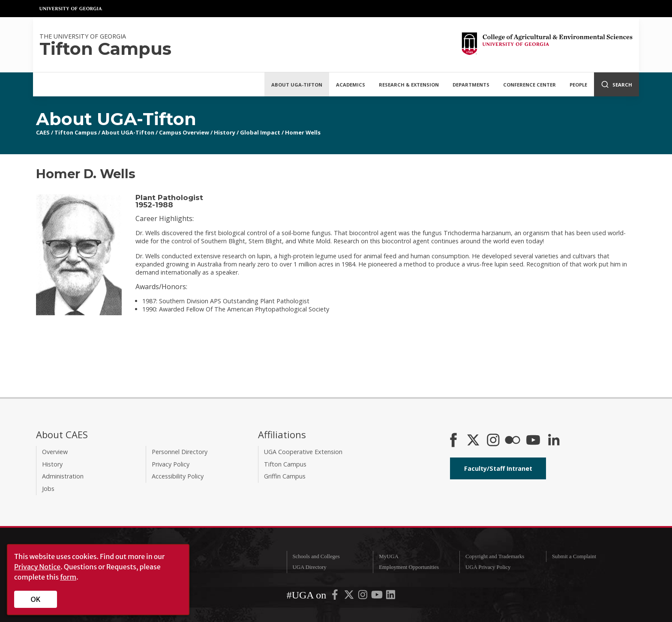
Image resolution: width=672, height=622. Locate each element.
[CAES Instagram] (493, 441)
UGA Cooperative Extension (303, 452)
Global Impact (260, 132)
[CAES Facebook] (453, 441)
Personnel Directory (180, 452)
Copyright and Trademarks (495, 556)
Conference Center (529, 85)
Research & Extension (409, 85)
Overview (55, 452)
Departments (471, 85)
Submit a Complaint (574, 556)
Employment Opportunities (409, 567)
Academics (351, 85)
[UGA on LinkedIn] (391, 597)
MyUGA (389, 556)
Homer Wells (303, 132)
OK (36, 599)
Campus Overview (184, 132)
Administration (63, 476)
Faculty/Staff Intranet (498, 468)
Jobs (48, 489)
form (68, 577)
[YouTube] (533, 441)
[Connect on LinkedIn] (554, 441)
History (225, 132)
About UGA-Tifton (297, 85)
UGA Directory (309, 567)
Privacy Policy (171, 464)
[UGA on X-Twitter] (350, 597)
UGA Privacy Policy (488, 567)
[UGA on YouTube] (378, 597)
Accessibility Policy (178, 476)
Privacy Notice (37, 567)
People (578, 85)
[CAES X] (474, 441)
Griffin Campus (285, 476)
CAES (43, 132)
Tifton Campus (76, 132)
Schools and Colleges (316, 556)
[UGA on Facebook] (336, 597)
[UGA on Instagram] (363, 597)
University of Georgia (71, 9)
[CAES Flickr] (513, 441)
